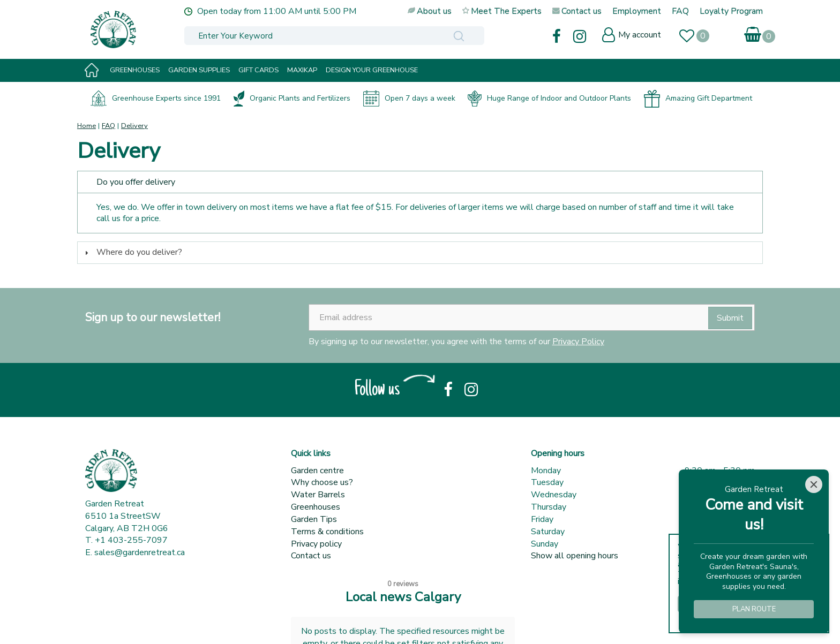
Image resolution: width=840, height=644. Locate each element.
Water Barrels (318, 495)
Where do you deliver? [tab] (132, 252)
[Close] (814, 484)
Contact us (311, 556)
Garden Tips (314, 519)
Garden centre (317, 471)
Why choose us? (322, 482)
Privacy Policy (578, 342)
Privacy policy (316, 544)
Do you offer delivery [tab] (129, 182)
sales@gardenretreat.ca (140, 552)
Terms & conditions (327, 532)
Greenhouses (316, 507)
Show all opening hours (575, 556)
